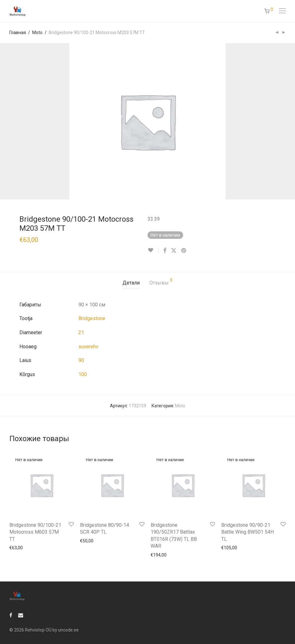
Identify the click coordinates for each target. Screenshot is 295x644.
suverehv (88, 347)
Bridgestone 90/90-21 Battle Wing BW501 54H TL (247, 532)
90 (81, 360)
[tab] (131, 283)
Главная (18, 33)
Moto (37, 33)
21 (81, 332)
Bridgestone (92, 318)
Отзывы (161, 282)
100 (83, 374)
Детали (131, 283)
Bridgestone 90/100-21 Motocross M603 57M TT (35, 532)
